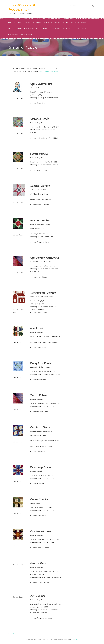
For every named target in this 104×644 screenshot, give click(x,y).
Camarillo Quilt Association (22, 7)
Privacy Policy (13, 634)
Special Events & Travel (71, 28)
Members (46, 28)
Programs (27, 22)
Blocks (19, 28)
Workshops (37, 22)
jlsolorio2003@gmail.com (48, 71)
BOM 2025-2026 (13, 35)
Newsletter (86, 22)
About (38, 28)
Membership (48, 22)
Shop (84, 28)
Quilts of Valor (26, 35)
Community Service (61, 22)
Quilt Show (75, 22)
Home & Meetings (14, 22)
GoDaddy (75, 640)
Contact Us (56, 28)
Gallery (11, 28)
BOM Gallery (29, 28)
